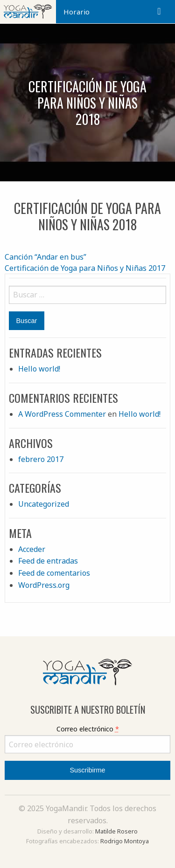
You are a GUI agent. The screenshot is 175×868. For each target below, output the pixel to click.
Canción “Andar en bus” (45, 257)
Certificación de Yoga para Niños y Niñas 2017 (85, 268)
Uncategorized (44, 504)
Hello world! (39, 369)
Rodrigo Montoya (125, 841)
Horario (77, 12)
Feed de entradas (48, 561)
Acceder (32, 549)
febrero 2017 (41, 459)
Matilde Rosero (116, 831)
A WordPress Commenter (62, 414)
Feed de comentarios (54, 573)
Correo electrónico (88, 729)
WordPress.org (44, 585)
